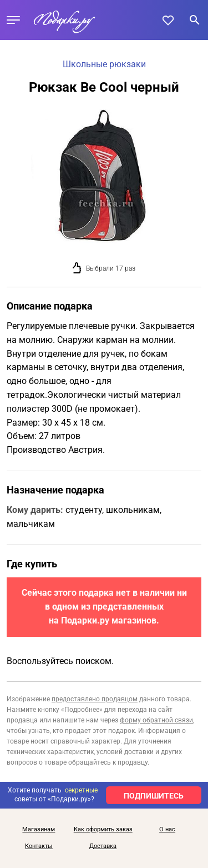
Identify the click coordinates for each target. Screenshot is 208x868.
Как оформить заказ (103, 830)
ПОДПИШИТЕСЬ (154, 796)
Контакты (39, 846)
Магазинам (39, 830)
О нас (167, 830)
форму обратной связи (156, 720)
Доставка (103, 846)
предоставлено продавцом (95, 699)
